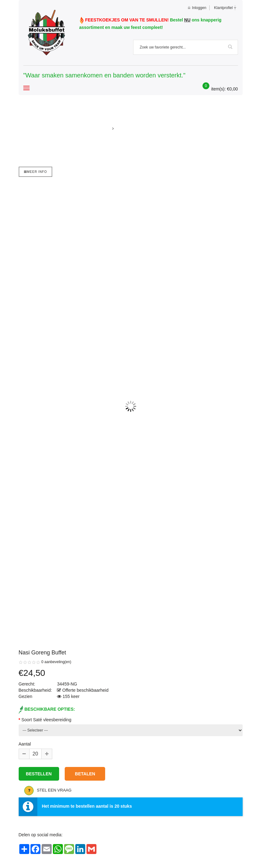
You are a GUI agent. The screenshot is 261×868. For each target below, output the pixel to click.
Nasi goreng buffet (136, 129)
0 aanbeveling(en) (56, 662)
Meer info (36, 172)
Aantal (25, 744)
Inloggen (197, 8)
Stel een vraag (54, 790)
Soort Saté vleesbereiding (46, 720)
